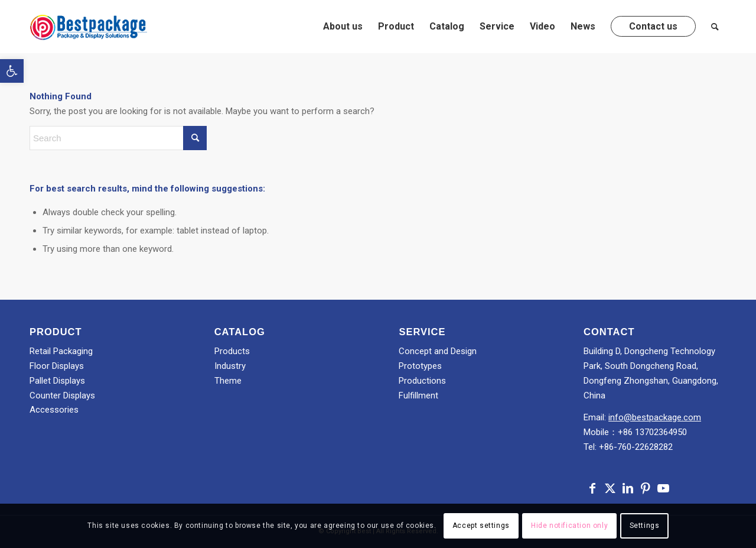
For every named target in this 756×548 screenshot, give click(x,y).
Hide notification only (569, 526)
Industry (230, 366)
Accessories (54, 410)
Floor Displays (57, 366)
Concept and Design (438, 351)
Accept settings (481, 526)
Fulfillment (418, 395)
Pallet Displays (57, 381)
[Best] (89, 27)
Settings (645, 526)
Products (232, 351)
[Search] (715, 27)
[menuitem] (343, 27)
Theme (228, 381)
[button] (12, 71)
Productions (422, 381)
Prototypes (420, 366)
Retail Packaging (61, 351)
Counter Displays (62, 395)
